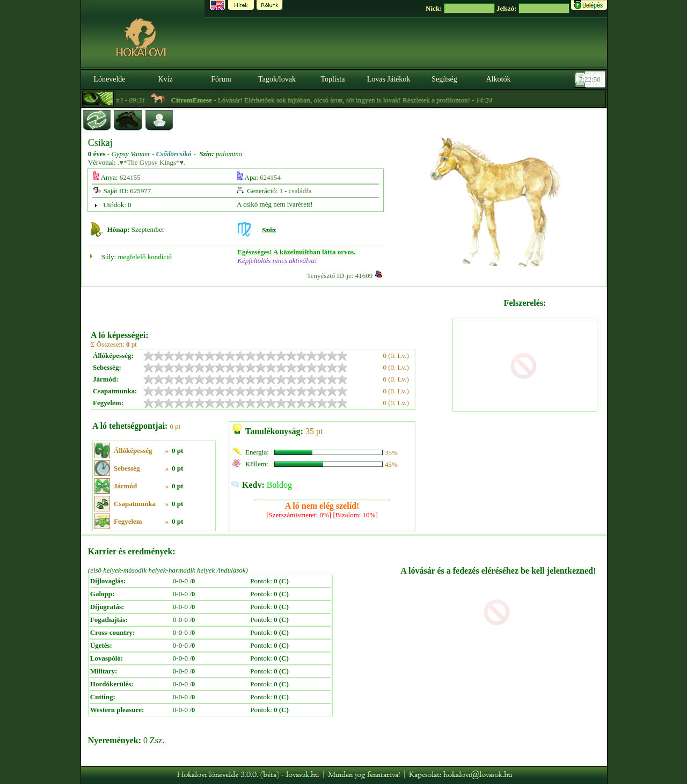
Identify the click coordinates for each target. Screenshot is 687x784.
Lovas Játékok (389, 79)
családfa (300, 191)
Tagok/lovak (277, 79)
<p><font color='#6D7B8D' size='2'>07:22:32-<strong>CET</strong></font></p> (591, 79)
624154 (270, 177)
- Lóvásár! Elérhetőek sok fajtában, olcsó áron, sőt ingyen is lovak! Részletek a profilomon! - (341, 100)
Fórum (221, 79)
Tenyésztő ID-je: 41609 (340, 276)
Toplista (333, 79)
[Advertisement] (271, 305)
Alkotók (499, 79)
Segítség (444, 79)
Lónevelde (109, 79)
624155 (130, 177)
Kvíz (165, 79)
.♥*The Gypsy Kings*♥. (152, 162)
